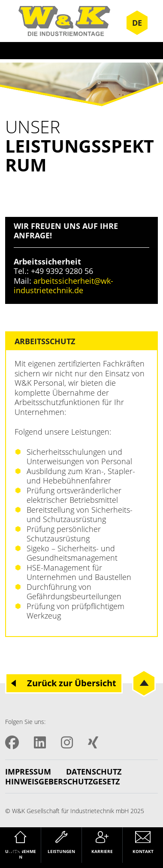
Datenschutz (94, 772)
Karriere (102, 851)
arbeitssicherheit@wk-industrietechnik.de (63, 286)
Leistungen (61, 851)
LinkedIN (40, 742)
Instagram (67, 742)
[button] (15, 853)
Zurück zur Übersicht (72, 683)
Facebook (12, 742)
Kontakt (143, 851)
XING (93, 742)
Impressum (28, 772)
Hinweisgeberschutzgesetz (62, 782)
